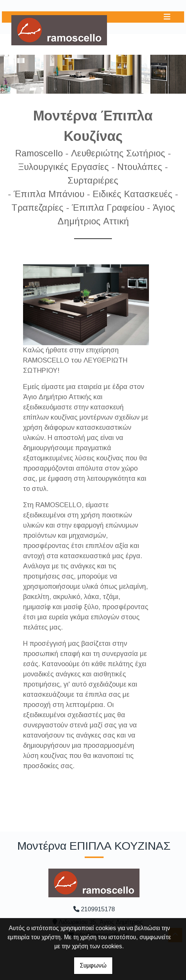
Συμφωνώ (93, 965)
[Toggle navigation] (167, 17)
